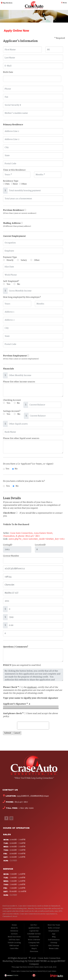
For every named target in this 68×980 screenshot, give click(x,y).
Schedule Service (34, 934)
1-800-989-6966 (26, 808)
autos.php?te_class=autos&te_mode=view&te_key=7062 (37, 539)
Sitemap (54, 943)
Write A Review (34, 940)
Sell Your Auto (14, 940)
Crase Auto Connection (49, 958)
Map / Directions (7, 3)
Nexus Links (54, 949)
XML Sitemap (54, 946)
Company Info (34, 943)
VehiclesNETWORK (37, 961)
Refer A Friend (54, 928)
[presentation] (33, 726)
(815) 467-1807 (21, 802)
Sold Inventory (54, 940)
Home (14, 925)
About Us (14, 928)
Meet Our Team (54, 925)
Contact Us (34, 946)
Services (14, 934)
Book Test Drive (14, 937)
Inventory (14, 931)
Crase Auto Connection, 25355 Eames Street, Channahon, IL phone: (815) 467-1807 (28, 535)
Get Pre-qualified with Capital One (34, 928)
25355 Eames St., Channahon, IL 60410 (32, 796)
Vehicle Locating (14, 943)
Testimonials (34, 937)
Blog (54, 937)
